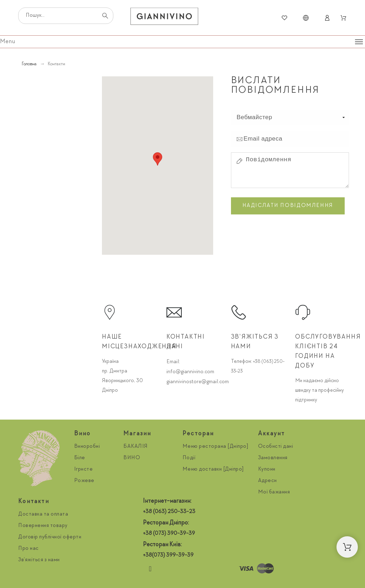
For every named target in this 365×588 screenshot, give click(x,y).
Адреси (268, 481)
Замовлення (273, 458)
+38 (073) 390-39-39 (169, 534)
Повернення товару (43, 526)
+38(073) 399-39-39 (168, 556)
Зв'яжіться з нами (39, 560)
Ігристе (84, 470)
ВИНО (132, 458)
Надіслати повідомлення (288, 206)
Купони (267, 470)
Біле (80, 458)
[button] (347, 547)
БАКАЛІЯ (136, 447)
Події (189, 458)
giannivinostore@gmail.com (198, 382)
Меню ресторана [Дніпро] (216, 447)
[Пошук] (66, 16)
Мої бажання (274, 492)
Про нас (29, 549)
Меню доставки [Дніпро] (213, 470)
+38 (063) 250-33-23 (169, 512)
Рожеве (84, 481)
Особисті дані (276, 447)
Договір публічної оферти (50, 537)
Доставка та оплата (43, 514)
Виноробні (87, 447)
